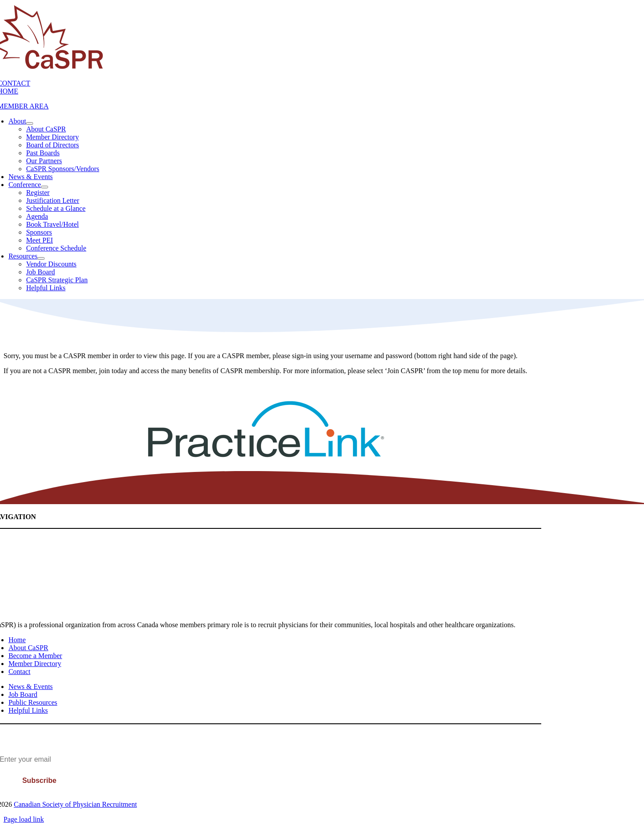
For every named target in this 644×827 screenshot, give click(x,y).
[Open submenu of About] (30, 123)
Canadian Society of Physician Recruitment (75, 804)
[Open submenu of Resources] (41, 258)
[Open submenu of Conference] (45, 187)
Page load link (24, 819)
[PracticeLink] (266, 456)
